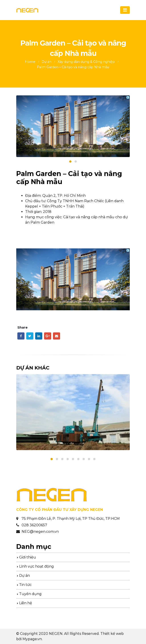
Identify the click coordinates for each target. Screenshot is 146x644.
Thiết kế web (112, 634)
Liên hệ (26, 603)
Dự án (24, 576)
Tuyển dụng (30, 594)
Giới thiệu (28, 557)
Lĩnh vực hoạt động (36, 566)
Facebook (21, 336)
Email (57, 336)
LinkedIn (39, 336)
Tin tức (25, 585)
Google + (48, 336)
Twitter (30, 336)
